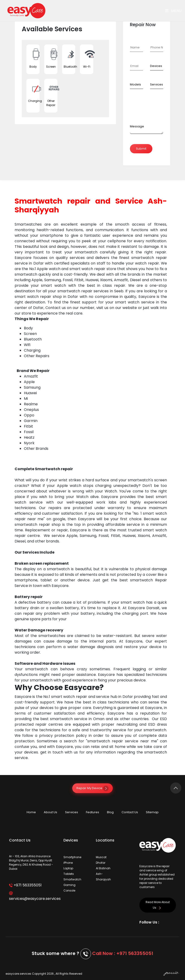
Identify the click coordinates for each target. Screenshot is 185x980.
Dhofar (101, 863)
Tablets (69, 874)
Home (31, 812)
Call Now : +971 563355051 (123, 953)
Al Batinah (103, 868)
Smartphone (72, 857)
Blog (110, 812)
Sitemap (152, 812)
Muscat (101, 857)
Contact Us (130, 812)
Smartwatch (72, 879)
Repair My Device (92, 788)
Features (92, 812)
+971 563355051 (25, 885)
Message (137, 126)
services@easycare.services (33, 896)
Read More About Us (158, 905)
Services (72, 812)
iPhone (68, 863)
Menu (173, 11)
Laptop (68, 868)
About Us (50, 812)
